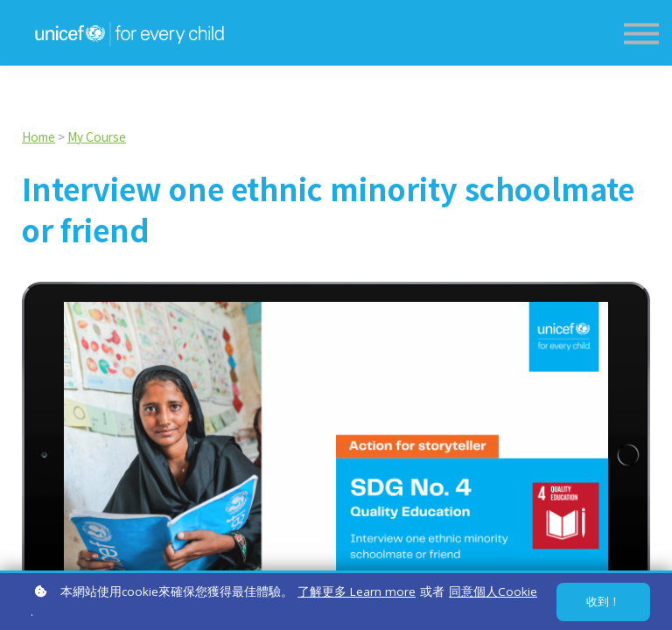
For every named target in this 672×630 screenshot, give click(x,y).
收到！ (603, 602)
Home (38, 136)
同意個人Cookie (493, 591)
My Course (97, 136)
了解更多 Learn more (357, 591)
